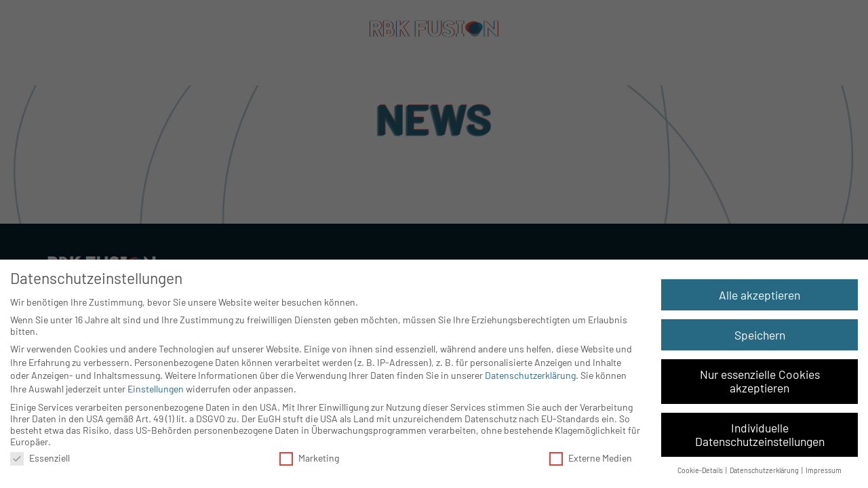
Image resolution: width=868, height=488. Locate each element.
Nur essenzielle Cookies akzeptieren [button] (760, 381)
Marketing (309, 458)
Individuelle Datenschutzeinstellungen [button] (760, 434)
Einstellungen (156, 389)
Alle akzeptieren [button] (759, 295)
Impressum (824, 470)
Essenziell (40, 458)
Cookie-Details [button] (701, 470)
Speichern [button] (760, 335)
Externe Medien (591, 458)
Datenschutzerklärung (530, 375)
